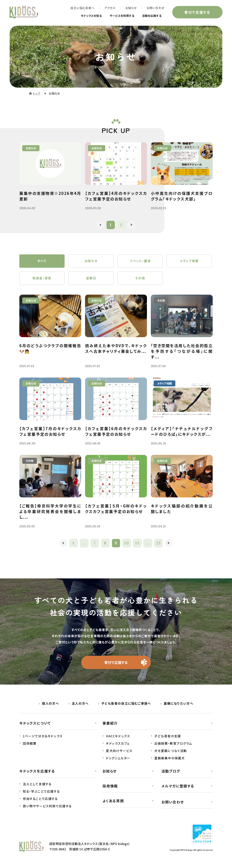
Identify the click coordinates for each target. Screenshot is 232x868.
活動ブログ (171, 772)
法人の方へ (80, 704)
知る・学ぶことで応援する (41, 792)
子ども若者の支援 (168, 737)
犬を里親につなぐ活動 (171, 751)
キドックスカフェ (118, 744)
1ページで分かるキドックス (43, 737)
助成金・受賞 (42, 279)
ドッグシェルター (118, 759)
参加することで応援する (40, 799)
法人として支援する (37, 784)
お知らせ (131, 8)
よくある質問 (113, 801)
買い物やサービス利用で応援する (47, 807)
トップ (37, 93)
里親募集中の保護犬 (169, 759)
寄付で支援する (197, 12)
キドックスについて (35, 724)
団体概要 (30, 744)
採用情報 (110, 786)
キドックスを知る (84, 16)
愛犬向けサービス (119, 751)
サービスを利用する (118, 16)
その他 (140, 279)
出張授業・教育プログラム (173, 744)
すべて (42, 261)
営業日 (91, 279)
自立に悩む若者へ (82, 8)
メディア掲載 (189, 261)
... (84, 544)
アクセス (110, 8)
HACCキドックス (118, 737)
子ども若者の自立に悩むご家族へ (126, 704)
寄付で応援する (116, 663)
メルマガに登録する (178, 786)
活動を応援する (150, 16)
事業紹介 (110, 724)
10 (127, 544)
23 (159, 544)
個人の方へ (50, 704)
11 (137, 544)
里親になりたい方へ (179, 704)
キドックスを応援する (37, 772)
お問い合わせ (155, 8)
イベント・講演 (140, 261)
